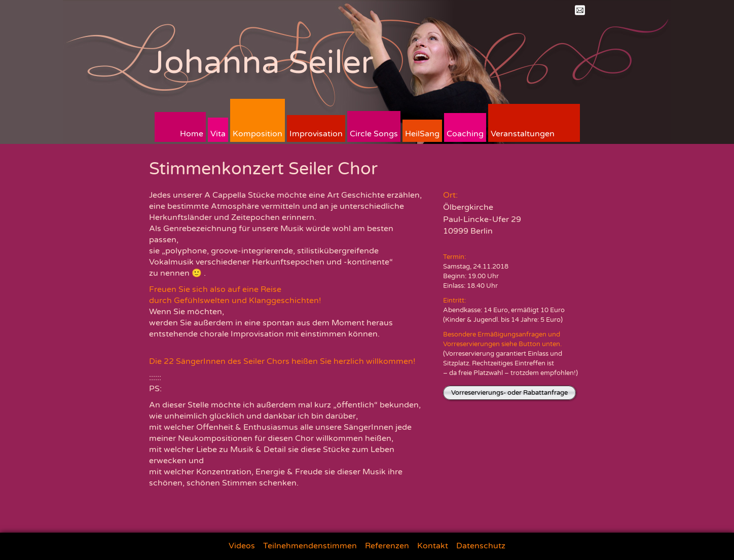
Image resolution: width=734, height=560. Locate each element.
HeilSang (422, 134)
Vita (218, 134)
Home (192, 134)
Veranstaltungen (523, 134)
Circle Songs (374, 134)
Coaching (465, 134)
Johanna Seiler (261, 63)
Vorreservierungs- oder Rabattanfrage (509, 393)
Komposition (258, 134)
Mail (580, 10)
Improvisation (316, 134)
